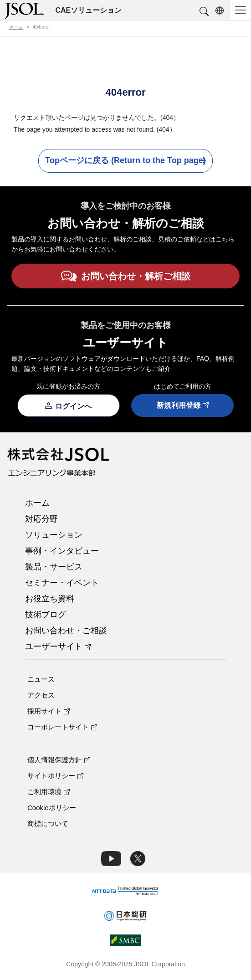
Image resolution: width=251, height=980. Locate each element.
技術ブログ (46, 615)
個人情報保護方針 (59, 760)
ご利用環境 (49, 792)
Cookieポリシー (52, 808)
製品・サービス (54, 567)
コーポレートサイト (62, 727)
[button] (204, 12)
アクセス (41, 695)
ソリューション (54, 535)
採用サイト (49, 711)
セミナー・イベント (62, 583)
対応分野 (41, 519)
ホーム (37, 503)
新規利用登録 (183, 406)
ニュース (41, 679)
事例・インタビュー (62, 551)
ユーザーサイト (58, 646)
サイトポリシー (55, 776)
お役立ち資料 (50, 599)
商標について (48, 824)
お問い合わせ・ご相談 (66, 631)
